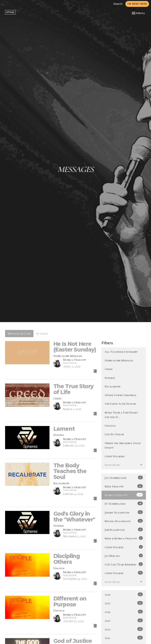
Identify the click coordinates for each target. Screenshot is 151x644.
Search (118, 4)
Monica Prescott (124, 495)
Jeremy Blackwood (124, 512)
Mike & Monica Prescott (124, 538)
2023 (124, 620)
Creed (109, 369)
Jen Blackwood (124, 530)
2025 (124, 603)
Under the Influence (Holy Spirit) (123, 445)
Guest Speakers (115, 456)
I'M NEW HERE (137, 4)
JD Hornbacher (124, 503)
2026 (124, 594)
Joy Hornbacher (124, 478)
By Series (42, 333)
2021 (124, 638)
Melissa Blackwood (124, 521)
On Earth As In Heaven (120, 404)
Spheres (110, 378)
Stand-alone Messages (119, 360)
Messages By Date (19, 333)
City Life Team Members (124, 564)
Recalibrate (113, 386)
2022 (124, 629)
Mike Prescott (124, 486)
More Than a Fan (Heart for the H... (121, 415)
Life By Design (114, 434)
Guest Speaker (124, 547)
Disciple (110, 426)
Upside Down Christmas (120, 395)
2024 (124, 612)
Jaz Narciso (124, 556)
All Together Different (121, 352)
